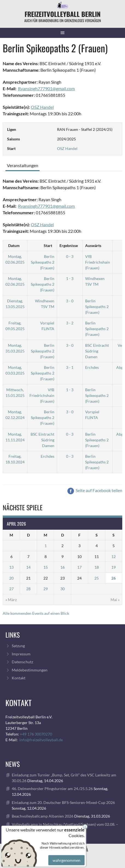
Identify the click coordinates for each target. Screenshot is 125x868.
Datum (14, 245)
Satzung (18, 646)
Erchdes (92, 367)
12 (114, 557)
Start (48, 245)
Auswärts (93, 245)
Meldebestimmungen (30, 670)
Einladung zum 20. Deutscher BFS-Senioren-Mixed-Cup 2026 (63, 802)
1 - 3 (70, 278)
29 (46, 589)
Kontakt (19, 678)
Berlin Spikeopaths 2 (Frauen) (43, 262)
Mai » (115, 600)
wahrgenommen (66, 856)
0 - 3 (70, 256)
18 (97, 567)
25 (97, 578)
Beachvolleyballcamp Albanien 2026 (43, 816)
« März (11, 600)
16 (63, 567)
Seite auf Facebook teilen (95, 490)
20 (11, 578)
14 (28, 567)
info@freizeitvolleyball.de (41, 740)
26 (114, 578)
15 (46, 567)
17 (79, 567)
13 (11, 567)
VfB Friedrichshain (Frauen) (98, 262)
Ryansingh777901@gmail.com (46, 88)
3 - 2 (70, 323)
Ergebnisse (69, 245)
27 (11, 589)
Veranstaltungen (23, 165)
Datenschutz (22, 662)
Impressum (21, 654)
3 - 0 (70, 301)
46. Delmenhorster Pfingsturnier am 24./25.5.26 (52, 789)
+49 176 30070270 (36, 734)
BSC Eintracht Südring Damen (97, 351)
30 (63, 589)
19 (114, 567)
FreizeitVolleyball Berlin (63, 14)
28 (28, 589)
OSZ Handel (42, 107)
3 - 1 (70, 367)
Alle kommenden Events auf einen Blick (36, 613)
